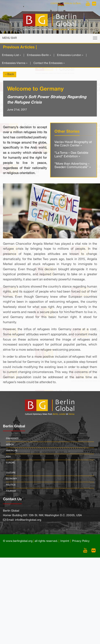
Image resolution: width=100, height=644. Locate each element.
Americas (12, 451)
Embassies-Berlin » (39, 55)
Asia (8, 457)
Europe (10, 463)
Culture (11, 473)
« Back (10, 74)
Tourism (11, 491)
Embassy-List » (11, 55)
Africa (10, 445)
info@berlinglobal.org (28, 520)
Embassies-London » (70, 55)
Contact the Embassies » (49, 63)
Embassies (12, 438)
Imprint (65, 541)
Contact (55, 4)
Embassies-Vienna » (15, 63)
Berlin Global (73, 4)
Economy (11, 479)
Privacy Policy (81, 541)
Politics (11, 485)
